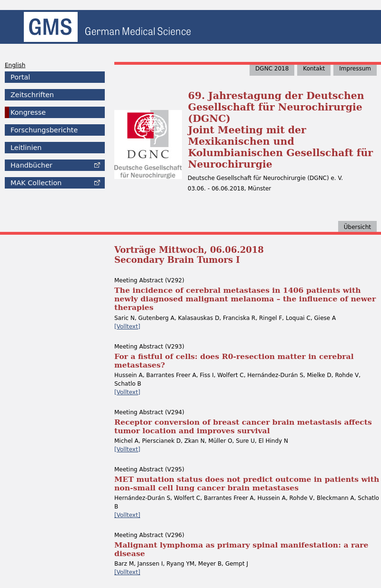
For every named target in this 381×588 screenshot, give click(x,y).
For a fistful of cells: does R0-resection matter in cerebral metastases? (234, 361)
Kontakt (314, 69)
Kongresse (28, 112)
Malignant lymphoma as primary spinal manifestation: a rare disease (241, 549)
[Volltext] (127, 327)
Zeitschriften (32, 95)
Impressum (355, 69)
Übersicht (357, 227)
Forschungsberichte (44, 130)
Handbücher (31, 165)
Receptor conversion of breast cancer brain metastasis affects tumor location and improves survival (243, 426)
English (15, 65)
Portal (20, 77)
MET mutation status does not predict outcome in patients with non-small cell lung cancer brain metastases (247, 483)
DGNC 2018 (272, 69)
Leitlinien (26, 148)
